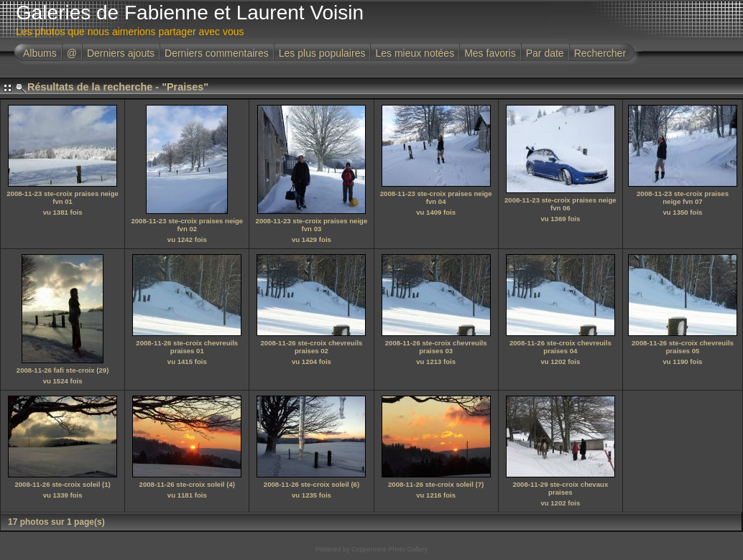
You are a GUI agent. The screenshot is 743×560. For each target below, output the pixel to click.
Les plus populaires (322, 53)
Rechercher (600, 53)
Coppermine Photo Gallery (389, 549)
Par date (545, 53)
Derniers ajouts (121, 53)
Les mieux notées (415, 53)
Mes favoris (490, 53)
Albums (40, 53)
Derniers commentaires (217, 53)
